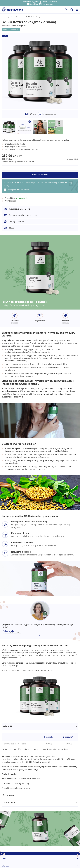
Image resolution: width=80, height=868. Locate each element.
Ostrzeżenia (9, 803)
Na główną (5, 17)
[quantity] (40, 168)
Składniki (7, 726)
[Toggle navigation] (77, 10)
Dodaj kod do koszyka (41, 4)
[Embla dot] (39, 636)
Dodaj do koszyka (40, 175)
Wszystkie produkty (17, 17)
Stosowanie (9, 795)
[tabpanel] (40, 757)
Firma (4, 859)
